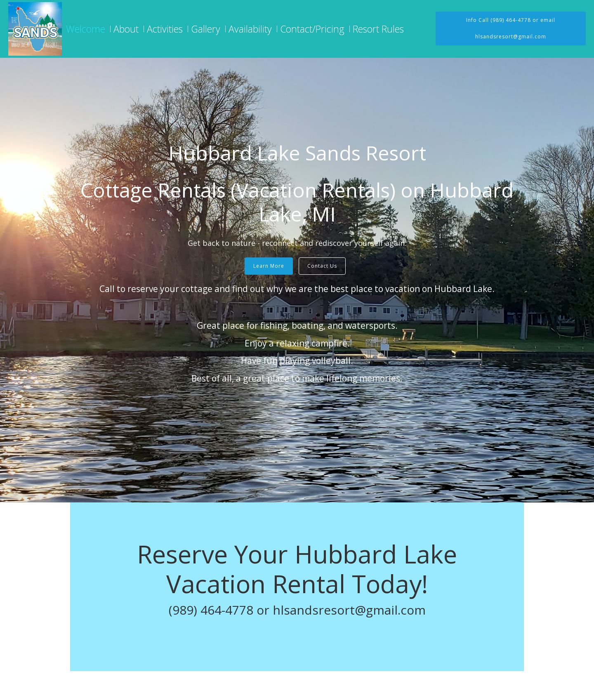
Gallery (206, 29)
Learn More (269, 266)
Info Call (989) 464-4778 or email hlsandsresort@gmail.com (511, 28)
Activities (165, 29)
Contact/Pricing (312, 29)
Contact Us (322, 266)
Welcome (86, 29)
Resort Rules (378, 29)
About (126, 29)
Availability (250, 29)
